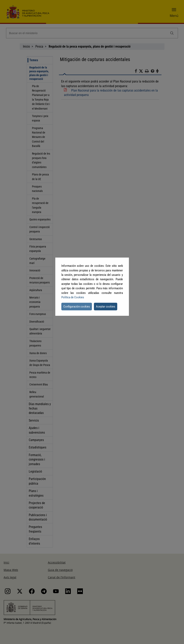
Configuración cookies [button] (77, 307)
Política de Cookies (73, 297)
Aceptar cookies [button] (106, 307)
